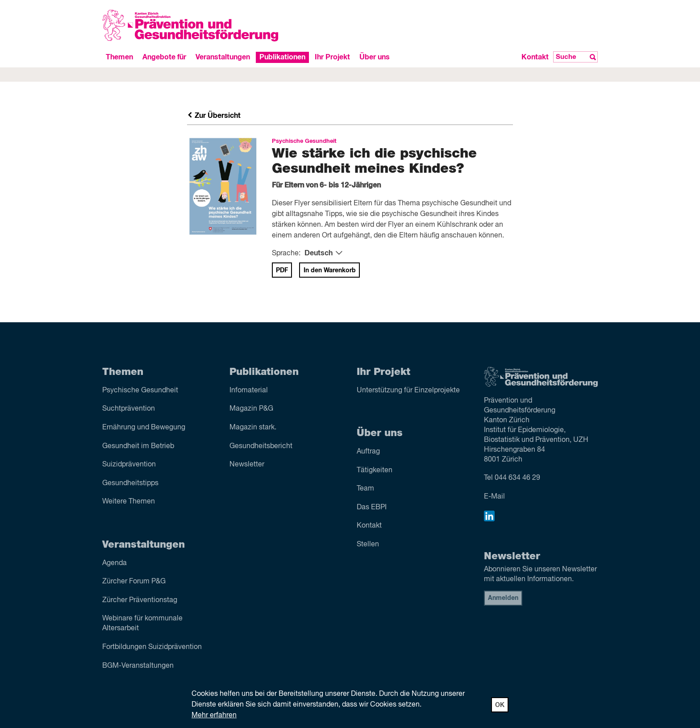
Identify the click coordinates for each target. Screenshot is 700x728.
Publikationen (282, 57)
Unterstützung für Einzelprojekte (408, 391)
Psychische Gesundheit (140, 391)
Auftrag (368, 452)
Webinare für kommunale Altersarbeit (142, 624)
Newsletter (247, 465)
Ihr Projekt (332, 57)
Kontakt (535, 57)
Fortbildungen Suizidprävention (152, 647)
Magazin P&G (251, 409)
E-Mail (494, 497)
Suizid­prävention (129, 465)
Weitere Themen (129, 502)
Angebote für (164, 57)
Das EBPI (372, 508)
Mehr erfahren (214, 716)
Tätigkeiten (375, 470)
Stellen (368, 545)
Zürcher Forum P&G (134, 582)
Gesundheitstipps (130, 483)
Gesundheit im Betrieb (138, 446)
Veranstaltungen (223, 57)
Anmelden (503, 598)
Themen (119, 57)
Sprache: (286, 254)
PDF (282, 270)
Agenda (115, 563)
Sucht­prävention (129, 409)
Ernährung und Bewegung (144, 428)
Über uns (375, 57)
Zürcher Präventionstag (140, 600)
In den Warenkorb (330, 270)
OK (500, 705)
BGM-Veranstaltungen (138, 666)
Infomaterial (249, 391)
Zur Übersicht (214, 116)
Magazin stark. (253, 428)
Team (365, 489)
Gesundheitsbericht (261, 446)
